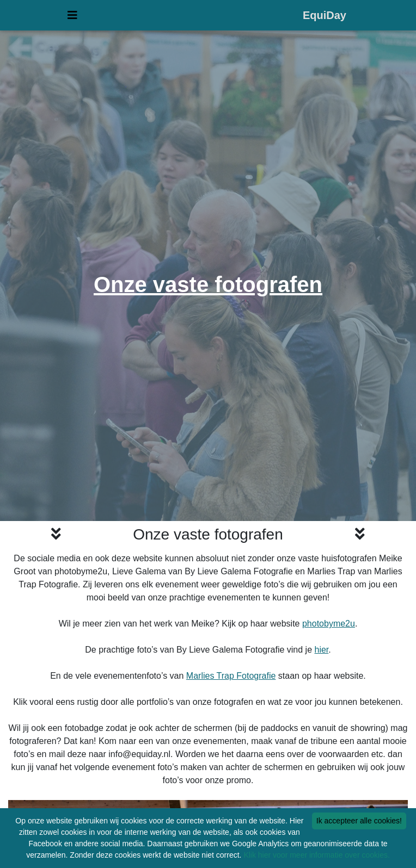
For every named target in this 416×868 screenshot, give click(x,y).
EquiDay (325, 17)
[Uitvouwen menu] (72, 17)
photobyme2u (329, 624)
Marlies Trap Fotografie (231, 676)
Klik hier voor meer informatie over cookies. (316, 855)
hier (322, 650)
